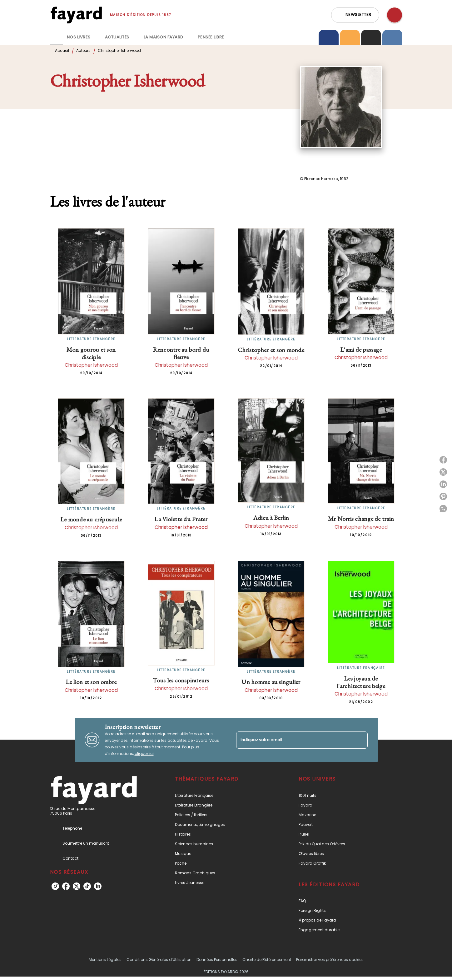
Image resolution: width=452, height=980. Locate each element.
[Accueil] (76, 15)
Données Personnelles (217, 960)
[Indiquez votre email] (294, 740)
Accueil (62, 50)
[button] (355, 15)
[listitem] (55, 886)
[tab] (57, 37)
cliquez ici (144, 754)
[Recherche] (395, 15)
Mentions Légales (105, 960)
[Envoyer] (360, 740)
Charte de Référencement (267, 960)
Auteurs (83, 50)
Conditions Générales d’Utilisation (159, 960)
